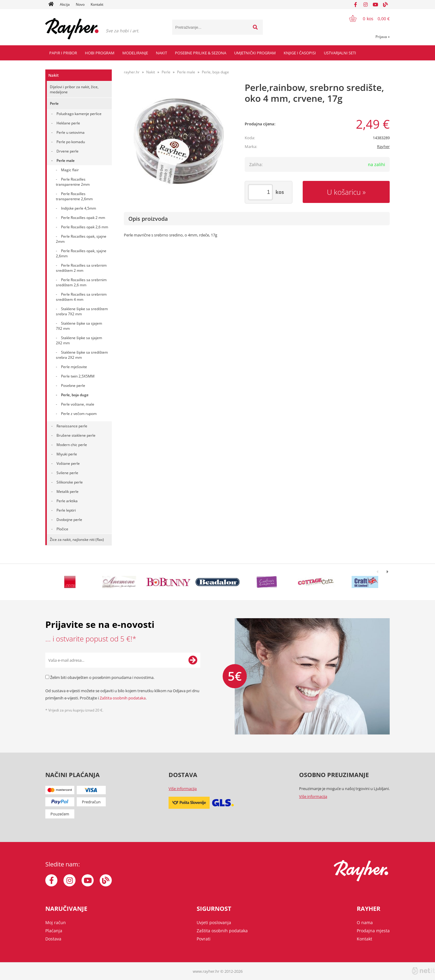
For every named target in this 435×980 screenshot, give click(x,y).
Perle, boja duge (75, 395)
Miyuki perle (67, 454)
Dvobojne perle (69, 520)
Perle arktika (67, 501)
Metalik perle (68, 492)
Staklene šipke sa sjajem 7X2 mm (79, 326)
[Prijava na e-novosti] (193, 660)
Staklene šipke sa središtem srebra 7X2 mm (82, 311)
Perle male (66, 161)
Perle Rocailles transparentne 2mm (73, 182)
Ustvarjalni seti (340, 53)
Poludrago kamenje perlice (79, 114)
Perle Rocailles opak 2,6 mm (85, 227)
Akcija (65, 4)
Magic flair (70, 170)
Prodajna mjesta (373, 931)
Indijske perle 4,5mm (79, 208)
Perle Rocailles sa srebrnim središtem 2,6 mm (81, 282)
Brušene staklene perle (76, 435)
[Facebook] (356, 5)
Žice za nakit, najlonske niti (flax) (77, 540)
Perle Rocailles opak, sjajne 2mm (81, 239)
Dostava (53, 939)
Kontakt (97, 4)
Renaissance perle (72, 426)
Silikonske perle (70, 482)
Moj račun (56, 922)
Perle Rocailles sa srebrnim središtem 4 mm (81, 297)
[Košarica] (366, 18)
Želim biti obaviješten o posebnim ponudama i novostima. (102, 677)
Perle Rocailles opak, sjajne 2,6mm (81, 253)
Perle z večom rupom (79, 414)
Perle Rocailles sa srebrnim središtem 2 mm (81, 268)
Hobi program (100, 53)
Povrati (204, 939)
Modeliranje (135, 53)
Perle (54, 103)
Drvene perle (68, 151)
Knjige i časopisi (300, 53)
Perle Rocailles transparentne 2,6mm (74, 196)
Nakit (161, 53)
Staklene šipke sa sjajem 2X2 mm (79, 340)
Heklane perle (68, 123)
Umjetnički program (255, 53)
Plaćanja (54, 931)
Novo (80, 4)
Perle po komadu (71, 142)
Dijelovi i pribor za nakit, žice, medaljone (74, 89)
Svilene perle (67, 473)
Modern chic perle (72, 445)
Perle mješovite (74, 367)
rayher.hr (132, 72)
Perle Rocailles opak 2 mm (83, 218)
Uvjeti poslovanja (214, 922)
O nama (365, 922)
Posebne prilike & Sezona (201, 53)
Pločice (62, 529)
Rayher (383, 146)
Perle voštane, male (78, 404)
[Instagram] (366, 5)
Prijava (383, 37)
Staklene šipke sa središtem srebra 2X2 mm (82, 355)
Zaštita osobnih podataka (123, 698)
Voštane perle (68, 463)
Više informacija (183, 789)
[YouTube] (375, 5)
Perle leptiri (66, 510)
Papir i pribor (63, 53)
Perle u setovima (71, 132)
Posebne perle (73, 386)
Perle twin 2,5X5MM (78, 376)
